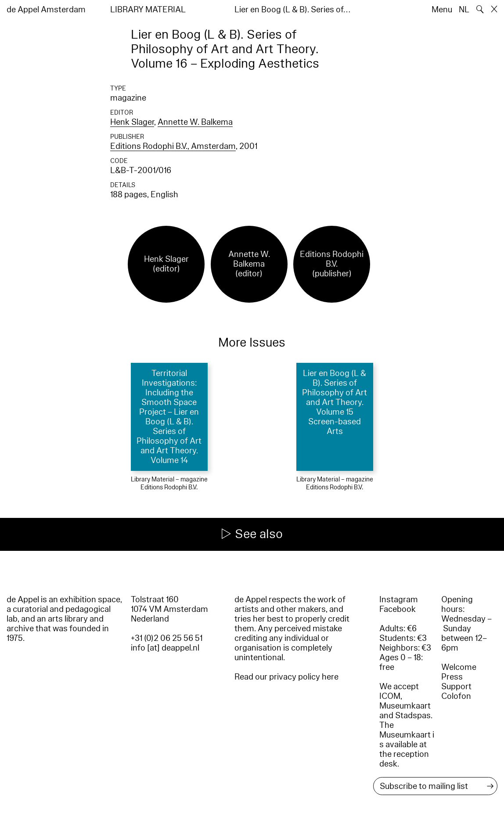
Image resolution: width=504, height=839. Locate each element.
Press (452, 677)
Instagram (399, 600)
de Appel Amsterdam (46, 10)
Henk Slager (132, 122)
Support (456, 687)
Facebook (398, 609)
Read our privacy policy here (286, 677)
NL (464, 10)
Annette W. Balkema (195, 122)
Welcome (459, 667)
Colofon (456, 696)
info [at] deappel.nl (165, 648)
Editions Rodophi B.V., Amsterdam (173, 146)
